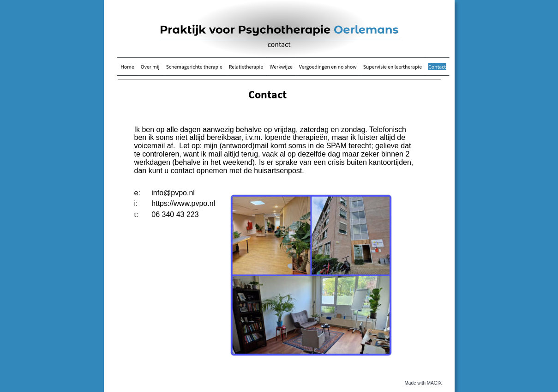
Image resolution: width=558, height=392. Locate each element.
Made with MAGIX (423, 383)
